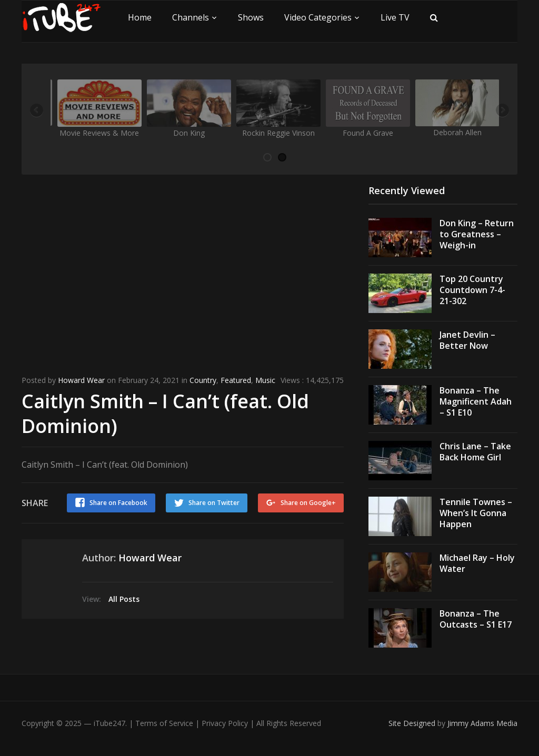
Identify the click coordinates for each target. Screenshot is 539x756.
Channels (191, 17)
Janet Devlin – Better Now (467, 340)
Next (502, 111)
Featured (236, 380)
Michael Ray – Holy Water (477, 563)
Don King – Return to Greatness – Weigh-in (477, 234)
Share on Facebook (118, 503)
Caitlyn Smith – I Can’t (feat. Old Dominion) (165, 414)
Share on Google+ (308, 503)
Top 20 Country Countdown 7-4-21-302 (472, 290)
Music (265, 380)
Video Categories (318, 17)
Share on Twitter (214, 503)
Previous (37, 111)
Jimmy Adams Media (482, 723)
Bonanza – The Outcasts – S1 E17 (476, 619)
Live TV (395, 17)
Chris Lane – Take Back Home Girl (475, 452)
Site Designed (413, 723)
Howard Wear (81, 380)
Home (140, 17)
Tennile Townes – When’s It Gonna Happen (476, 513)
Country (203, 380)
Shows (251, 17)
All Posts (124, 599)
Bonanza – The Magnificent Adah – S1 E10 (476, 401)
